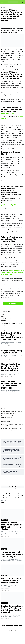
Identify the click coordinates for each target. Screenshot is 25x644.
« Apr (3, 503)
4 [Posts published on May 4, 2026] (3, 491)
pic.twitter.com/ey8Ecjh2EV (8, 205)
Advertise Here (20, 629)
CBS (10, 244)
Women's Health (5, 520)
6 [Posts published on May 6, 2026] (9, 491)
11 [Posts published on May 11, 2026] (3, 493)
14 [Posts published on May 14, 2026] (12, 493)
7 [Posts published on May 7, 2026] (12, 491)
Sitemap (10, 630)
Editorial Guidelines (6, 629)
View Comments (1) (12, 303)
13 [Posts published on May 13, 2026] (9, 493)
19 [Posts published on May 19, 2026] (6, 495)
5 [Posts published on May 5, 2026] (6, 491)
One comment (5, 24)
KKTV (16, 58)
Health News (4, 549)
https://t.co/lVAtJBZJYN (8, 114)
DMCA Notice (13, 629)
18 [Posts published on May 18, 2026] (3, 495)
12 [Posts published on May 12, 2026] (6, 493)
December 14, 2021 (17, 208)
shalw (2, 317)
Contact (15, 630)
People (4, 8)
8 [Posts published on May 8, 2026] (16, 491)
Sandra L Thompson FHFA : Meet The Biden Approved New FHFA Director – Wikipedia (12, 272)
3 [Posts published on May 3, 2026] (22, 489)
